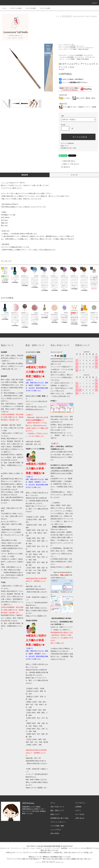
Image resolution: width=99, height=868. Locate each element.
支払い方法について (57, 807)
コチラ (32, 616)
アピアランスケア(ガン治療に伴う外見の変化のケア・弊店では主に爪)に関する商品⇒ (35, 859)
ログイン (78, 810)
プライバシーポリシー (58, 822)
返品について (65, 146)
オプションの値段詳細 (67, 143)
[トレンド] (75, 82)
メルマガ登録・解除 (57, 826)
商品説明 (25, 175)
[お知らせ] (73, 79)
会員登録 (78, 807)
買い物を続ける (64, 167)
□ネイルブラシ (67, 45)
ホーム (4, 8)
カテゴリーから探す (15, 8)
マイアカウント (80, 803)
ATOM (57, 833)
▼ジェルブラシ (81, 46)
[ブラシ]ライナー (90, 48)
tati (73, 45)
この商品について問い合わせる (69, 164)
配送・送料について (57, 810)
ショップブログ (56, 830)
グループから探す (30, 8)
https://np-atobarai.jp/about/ (63, 572)
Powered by (49, 862)
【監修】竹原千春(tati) (83, 49)
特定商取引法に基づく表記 (68, 148)
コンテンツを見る (44, 8)
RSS (52, 833)
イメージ (74, 175)
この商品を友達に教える (67, 161)
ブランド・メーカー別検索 (70, 49)
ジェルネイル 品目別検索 (69, 46)
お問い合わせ (80, 818)
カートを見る (80, 814)
